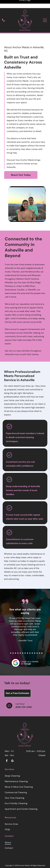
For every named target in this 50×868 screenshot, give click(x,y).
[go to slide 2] (11, 642)
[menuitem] (25, 764)
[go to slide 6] (20, 642)
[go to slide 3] (13, 642)
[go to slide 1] (8, 642)
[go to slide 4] (15, 642)
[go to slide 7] (23, 642)
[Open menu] (45, 12)
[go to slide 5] (18, 642)
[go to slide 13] (37, 642)
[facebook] (7, 750)
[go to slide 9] (27, 642)
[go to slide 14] (39, 642)
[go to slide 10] (30, 642)
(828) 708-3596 (24, 696)
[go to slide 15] (42, 642)
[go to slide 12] (35, 642)
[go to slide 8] (25, 642)
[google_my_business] (12, 750)
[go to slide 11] (32, 642)
